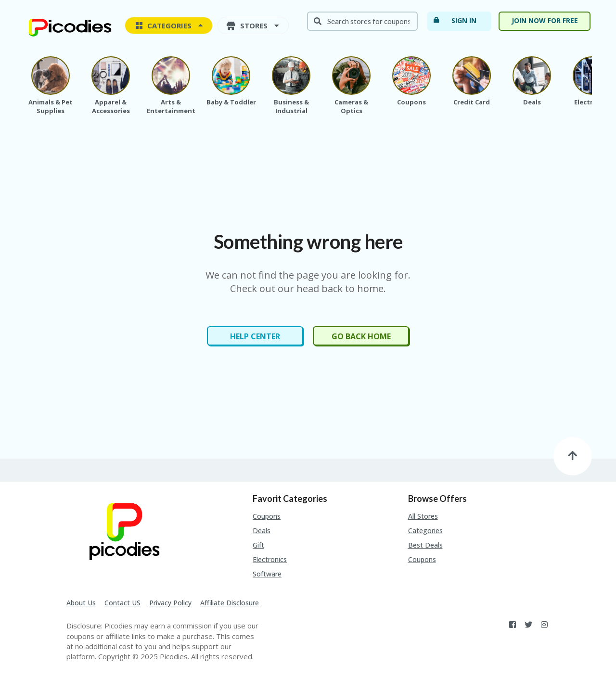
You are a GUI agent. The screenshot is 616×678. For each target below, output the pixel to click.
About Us (81, 603)
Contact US (122, 603)
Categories (425, 531)
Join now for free (545, 20)
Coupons (267, 516)
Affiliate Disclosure (230, 603)
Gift (258, 545)
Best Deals (425, 545)
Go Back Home (361, 336)
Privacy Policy (170, 603)
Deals (262, 531)
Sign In (455, 20)
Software (267, 574)
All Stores (423, 516)
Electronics (270, 559)
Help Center (255, 336)
